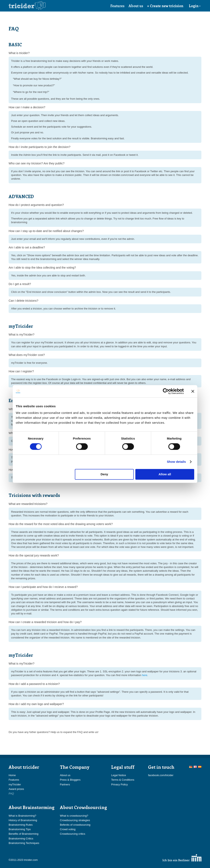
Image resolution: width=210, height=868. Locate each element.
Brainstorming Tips (20, 829)
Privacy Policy (119, 784)
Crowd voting (68, 829)
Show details (176, 462)
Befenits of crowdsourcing (75, 825)
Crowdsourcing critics (73, 834)
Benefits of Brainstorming (23, 834)
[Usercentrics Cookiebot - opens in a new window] (166, 391)
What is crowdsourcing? (74, 816)
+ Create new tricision (165, 6)
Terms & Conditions (123, 780)
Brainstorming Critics (21, 839)
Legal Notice (119, 775)
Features (117, 6)
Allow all (165, 474)
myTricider (15, 784)
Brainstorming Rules (21, 825)
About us (136, 6)
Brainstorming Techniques (24, 843)
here (145, 675)
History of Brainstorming (23, 820)
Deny (104, 474)
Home (12, 775)
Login (195, 6)
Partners (65, 784)
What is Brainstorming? (22, 816)
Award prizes (16, 789)
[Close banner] (193, 391)
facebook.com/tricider (161, 775)
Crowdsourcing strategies (75, 820)
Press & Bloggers (70, 780)
